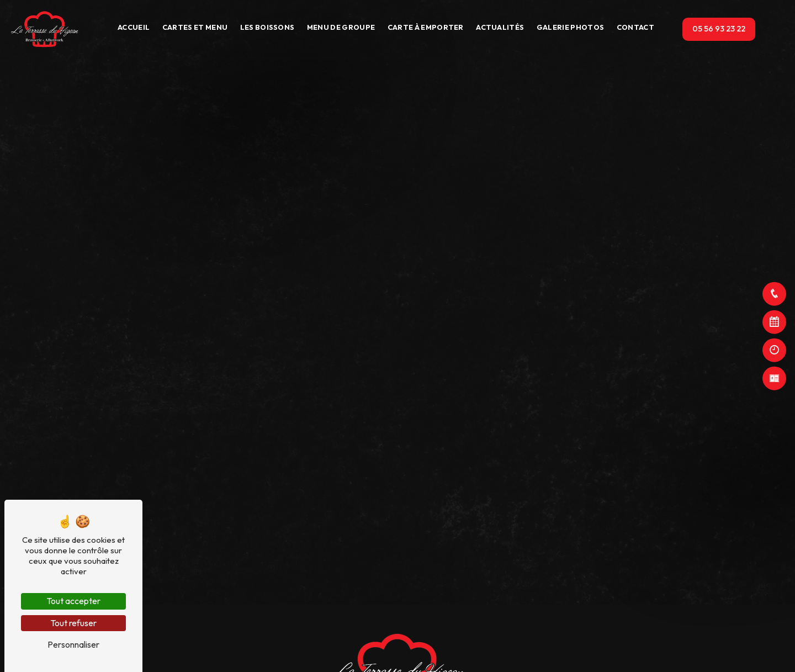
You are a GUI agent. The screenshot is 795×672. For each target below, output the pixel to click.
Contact (635, 27)
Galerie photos (570, 27)
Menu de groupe (341, 27)
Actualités (500, 27)
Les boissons (267, 27)
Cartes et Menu (195, 27)
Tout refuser (73, 623)
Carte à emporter (426, 27)
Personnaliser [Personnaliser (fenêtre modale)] (73, 644)
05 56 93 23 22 (719, 29)
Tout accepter (73, 601)
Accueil (134, 27)
